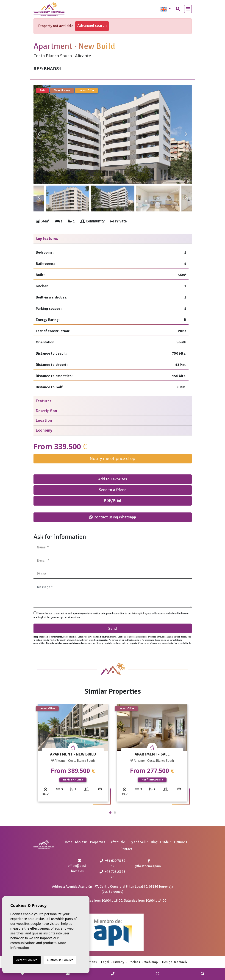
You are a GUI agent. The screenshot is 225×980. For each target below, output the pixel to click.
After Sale (118, 842)
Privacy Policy (140, 614)
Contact (126, 849)
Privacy (119, 962)
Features (44, 401)
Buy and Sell (137, 842)
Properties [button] (98, 842)
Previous (39, 134)
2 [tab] (115, 813)
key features (47, 238)
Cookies (134, 962)
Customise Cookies (60, 960)
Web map (151, 962)
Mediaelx (181, 962)
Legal (105, 962)
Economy (44, 430)
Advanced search (92, 25)
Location (44, 420)
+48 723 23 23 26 (112, 874)
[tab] (113, 239)
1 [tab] (110, 813)
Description (46, 411)
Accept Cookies (27, 960)
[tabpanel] (73, 754)
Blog (154, 842)
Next (186, 134)
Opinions (181, 842)
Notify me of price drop (112, 458)
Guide (164, 842)
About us (81, 842)
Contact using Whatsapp (113, 517)
